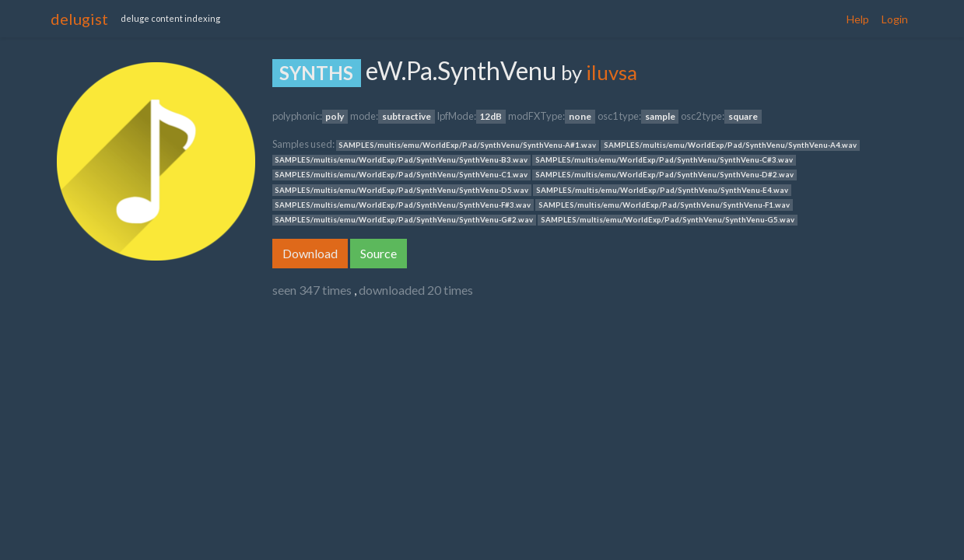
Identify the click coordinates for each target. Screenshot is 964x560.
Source (379, 253)
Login (895, 19)
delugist (79, 19)
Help (858, 19)
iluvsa (612, 72)
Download (310, 253)
